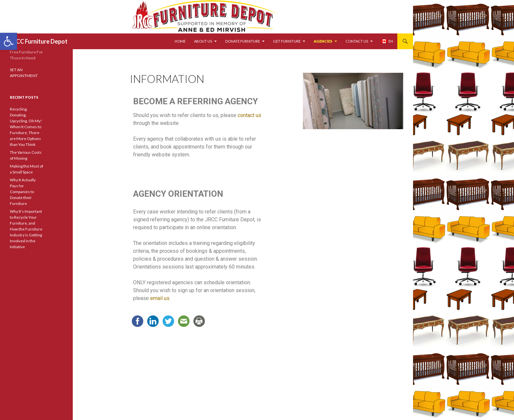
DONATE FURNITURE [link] (243, 41)
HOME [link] (180, 41)
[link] (9, 41)
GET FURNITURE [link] (287, 41)
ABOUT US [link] (203, 41)
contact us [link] (249, 115)
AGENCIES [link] (323, 41)
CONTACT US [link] (357, 41)
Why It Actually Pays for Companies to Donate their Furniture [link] (23, 192)
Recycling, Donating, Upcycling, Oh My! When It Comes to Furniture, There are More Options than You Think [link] (26, 127)
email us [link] (160, 298)
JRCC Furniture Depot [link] (39, 41)
